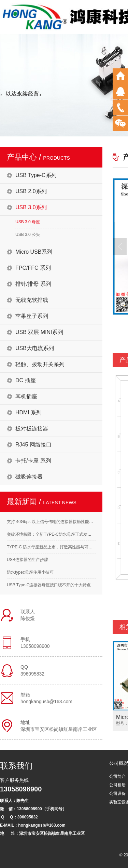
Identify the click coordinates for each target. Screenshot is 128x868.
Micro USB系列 (34, 252)
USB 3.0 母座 (28, 222)
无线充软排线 (32, 300)
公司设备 (117, 793)
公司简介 (117, 776)
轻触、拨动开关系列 (40, 364)
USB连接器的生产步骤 (27, 560)
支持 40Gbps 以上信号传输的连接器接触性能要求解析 (56, 522)
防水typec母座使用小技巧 (30, 572)
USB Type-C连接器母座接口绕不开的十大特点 (49, 585)
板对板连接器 (32, 429)
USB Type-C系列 (36, 175)
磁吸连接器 (29, 477)
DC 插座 (26, 380)
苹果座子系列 (32, 316)
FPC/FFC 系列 (33, 268)
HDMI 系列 (29, 412)
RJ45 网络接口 (33, 445)
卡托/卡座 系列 (33, 461)
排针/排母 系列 (33, 284)
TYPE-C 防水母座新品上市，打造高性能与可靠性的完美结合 (62, 547)
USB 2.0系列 (31, 191)
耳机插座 (26, 396)
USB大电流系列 (35, 348)
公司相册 (117, 785)
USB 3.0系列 (31, 207)
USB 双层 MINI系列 (39, 332)
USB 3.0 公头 (28, 235)
